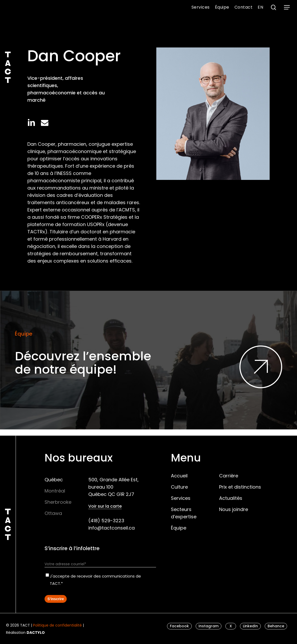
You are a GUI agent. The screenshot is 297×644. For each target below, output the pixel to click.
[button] (287, 7)
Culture (179, 487)
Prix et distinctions (240, 487)
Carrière (229, 476)
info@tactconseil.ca (112, 528)
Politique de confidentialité (57, 625)
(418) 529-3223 (106, 521)
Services (181, 498)
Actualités (231, 498)
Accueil (179, 476)
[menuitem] (260, 7)
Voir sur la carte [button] (105, 506)
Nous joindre (234, 509)
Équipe (179, 528)
